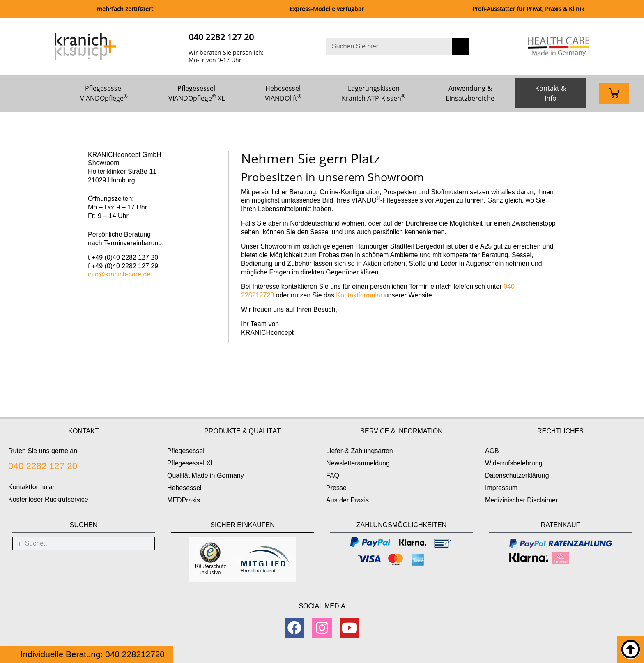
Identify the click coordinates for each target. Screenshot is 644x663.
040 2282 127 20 (221, 37)
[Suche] (460, 46)
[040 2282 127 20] (176, 46)
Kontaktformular (359, 295)
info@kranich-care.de (119, 274)
